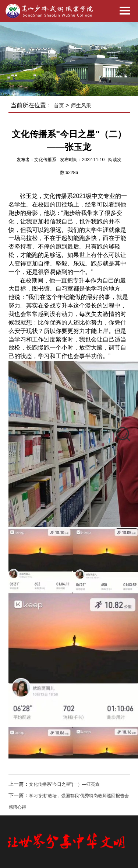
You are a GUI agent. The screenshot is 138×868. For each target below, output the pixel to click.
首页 (59, 105)
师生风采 (81, 105)
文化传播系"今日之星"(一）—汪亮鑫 (65, 784)
